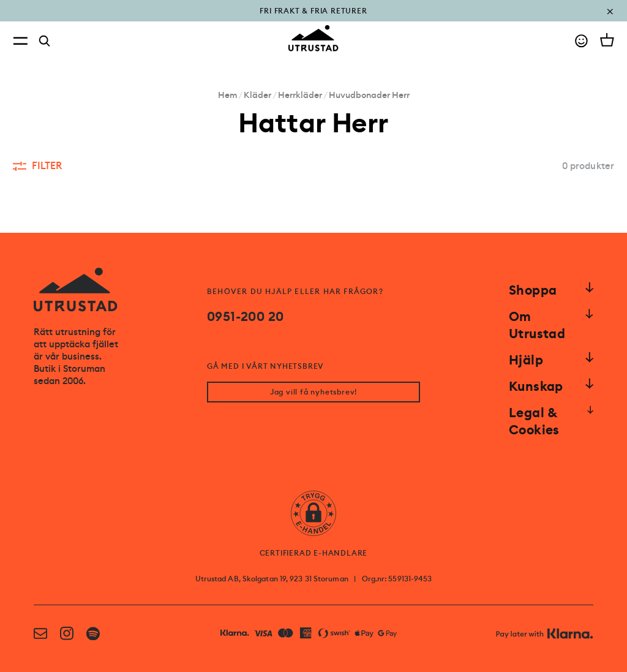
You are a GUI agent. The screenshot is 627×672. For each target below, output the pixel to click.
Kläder (257, 95)
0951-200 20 (245, 317)
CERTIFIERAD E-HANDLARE (314, 553)
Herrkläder (300, 95)
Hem (227, 95)
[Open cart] (607, 40)
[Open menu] (20, 41)
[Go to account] (581, 41)
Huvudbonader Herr (369, 95)
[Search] (45, 41)
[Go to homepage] (313, 38)
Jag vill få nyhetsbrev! (313, 392)
